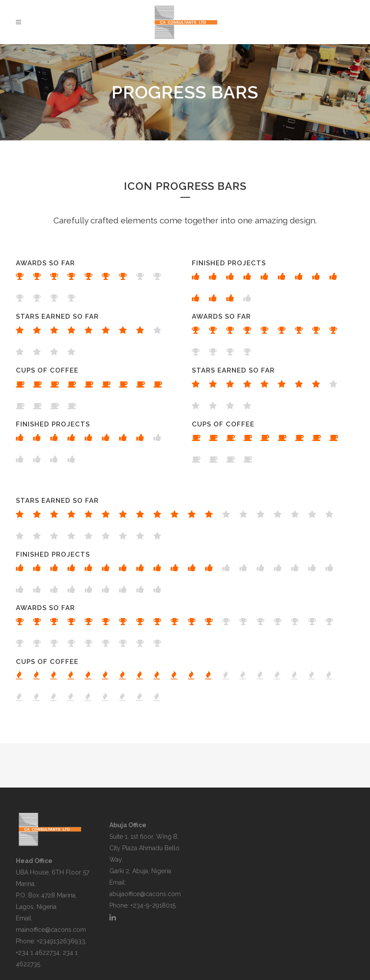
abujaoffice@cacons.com (145, 894)
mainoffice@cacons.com (51, 930)
